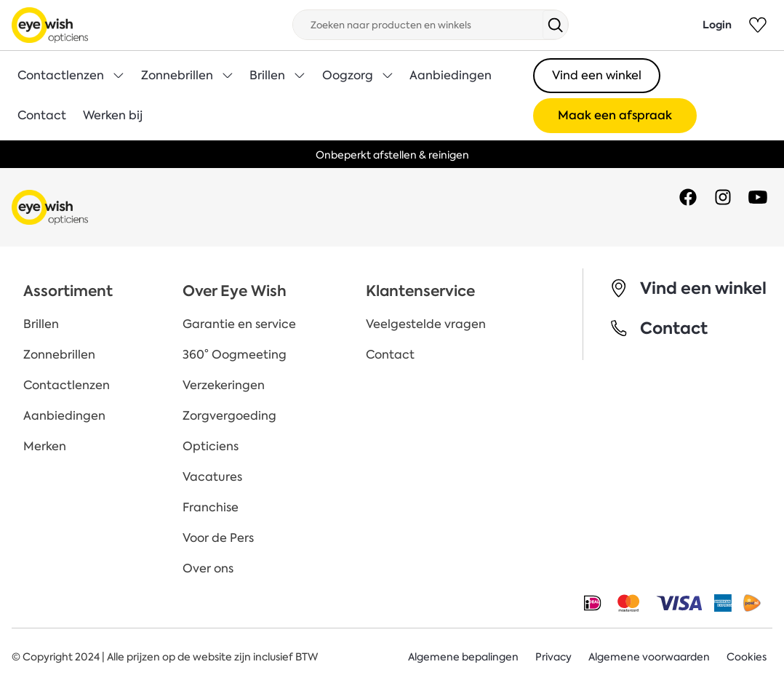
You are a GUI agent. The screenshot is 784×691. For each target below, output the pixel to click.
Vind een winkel (597, 75)
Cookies (747, 657)
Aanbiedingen (451, 75)
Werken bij (113, 115)
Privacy (553, 657)
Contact (42, 115)
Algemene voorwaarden (649, 657)
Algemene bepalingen (463, 657)
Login (717, 25)
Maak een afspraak (615, 115)
